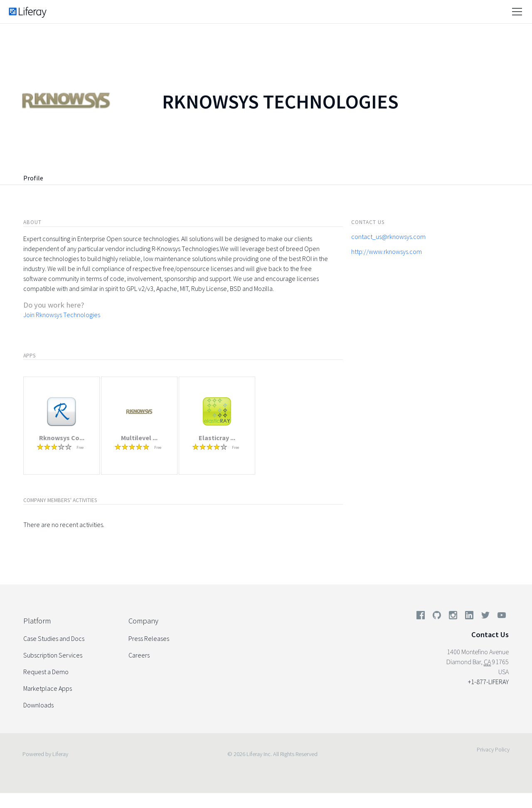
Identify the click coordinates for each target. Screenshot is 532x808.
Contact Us (490, 634)
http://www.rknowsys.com (387, 251)
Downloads (38, 705)
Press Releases (149, 638)
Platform (37, 621)
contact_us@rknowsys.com (388, 236)
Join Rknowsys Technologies (62, 315)
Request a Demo (46, 672)
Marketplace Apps (48, 688)
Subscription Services (53, 655)
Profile (33, 178)
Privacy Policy (493, 749)
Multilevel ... (139, 438)
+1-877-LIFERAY (488, 682)
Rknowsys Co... (62, 438)
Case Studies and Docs (54, 638)
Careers (139, 655)
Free (80, 447)
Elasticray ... (217, 438)
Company (143, 621)
